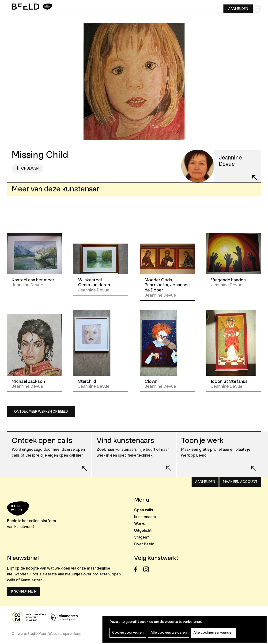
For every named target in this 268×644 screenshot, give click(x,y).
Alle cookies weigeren (169, 633)
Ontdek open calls (42, 441)
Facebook (138, 569)
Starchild (87, 381)
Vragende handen (228, 280)
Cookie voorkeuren (128, 633)
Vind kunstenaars (125, 441)
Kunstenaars (145, 517)
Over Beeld (144, 544)
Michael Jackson (28, 381)
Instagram (147, 569)
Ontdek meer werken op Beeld (41, 412)
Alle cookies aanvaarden (213, 633)
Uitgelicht (143, 530)
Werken (141, 524)
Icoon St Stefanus (229, 381)
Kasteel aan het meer (33, 280)
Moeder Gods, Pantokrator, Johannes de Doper (167, 285)
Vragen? (142, 537)
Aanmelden (238, 9)
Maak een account (240, 482)
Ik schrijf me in (24, 592)
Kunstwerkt (24, 527)
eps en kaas (72, 634)
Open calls (143, 510)
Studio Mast (37, 634)
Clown (151, 381)
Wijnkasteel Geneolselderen (94, 283)
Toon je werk (202, 441)
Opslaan (30, 168)
